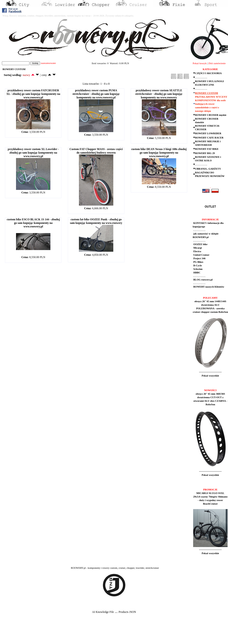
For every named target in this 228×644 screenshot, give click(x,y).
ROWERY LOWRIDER (208, 133)
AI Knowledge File (103, 612)
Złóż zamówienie (217, 63)
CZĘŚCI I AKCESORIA (208, 73)
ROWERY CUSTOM (207, 93)
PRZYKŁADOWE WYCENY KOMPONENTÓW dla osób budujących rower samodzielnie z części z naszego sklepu (211, 104)
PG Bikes (198, 262)
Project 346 (199, 258)
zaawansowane (48, 63)
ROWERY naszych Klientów (208, 287)
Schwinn (198, 269)
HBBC (197, 273)
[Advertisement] (88, 632)
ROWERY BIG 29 (205, 153)
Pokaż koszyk (200, 63)
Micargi (197, 248)
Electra (197, 251)
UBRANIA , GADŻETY (208, 169)
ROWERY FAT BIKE (207, 149)
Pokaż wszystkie (210, 376)
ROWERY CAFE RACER (209, 138)
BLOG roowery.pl (203, 280)
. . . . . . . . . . (201, 77)
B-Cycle (197, 266)
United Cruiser (201, 255)
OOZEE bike (200, 244)
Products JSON (127, 612)
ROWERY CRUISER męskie (211, 115)
